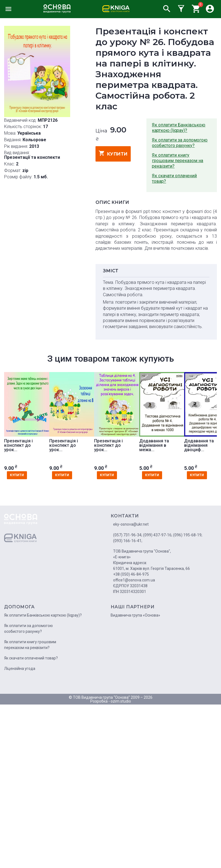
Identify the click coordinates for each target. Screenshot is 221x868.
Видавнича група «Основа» (135, 615)
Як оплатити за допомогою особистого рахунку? (180, 143)
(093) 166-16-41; (128, 541)
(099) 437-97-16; (158, 535)
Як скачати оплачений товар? (174, 178)
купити (113, 153)
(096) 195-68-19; (188, 535)
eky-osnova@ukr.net (131, 524)
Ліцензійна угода (20, 669)
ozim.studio (121, 701)
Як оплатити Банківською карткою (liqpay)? (179, 128)
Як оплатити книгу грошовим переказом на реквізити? (178, 161)
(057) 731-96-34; (128, 535)
